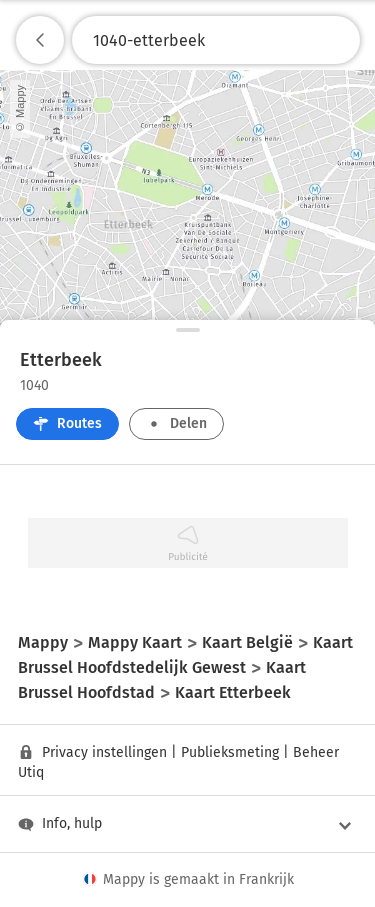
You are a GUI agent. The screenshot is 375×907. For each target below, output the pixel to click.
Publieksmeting (230, 752)
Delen (176, 423)
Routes (67, 423)
